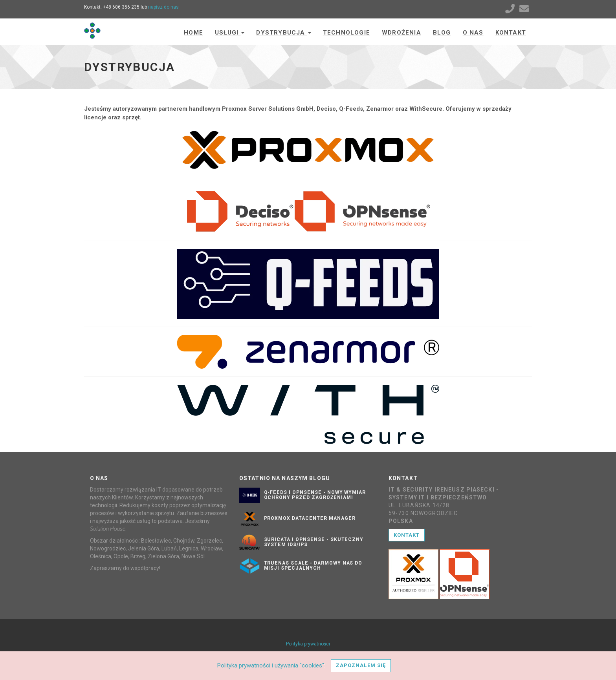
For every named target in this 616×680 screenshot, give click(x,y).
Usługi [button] (230, 33)
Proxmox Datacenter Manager (310, 518)
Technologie (346, 33)
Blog (442, 33)
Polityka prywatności (308, 644)
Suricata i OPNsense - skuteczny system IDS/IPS (314, 542)
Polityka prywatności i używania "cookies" (271, 665)
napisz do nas (163, 7)
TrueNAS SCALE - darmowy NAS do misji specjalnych (313, 566)
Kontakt (511, 33)
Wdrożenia (401, 33)
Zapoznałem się (361, 665)
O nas (473, 33)
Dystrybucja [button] (283, 33)
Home (193, 33)
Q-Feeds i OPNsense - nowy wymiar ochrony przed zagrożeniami (315, 495)
